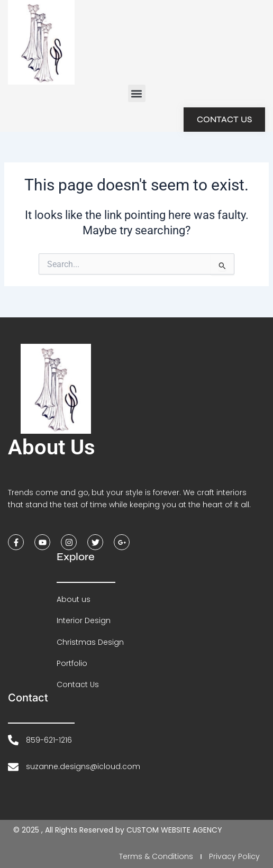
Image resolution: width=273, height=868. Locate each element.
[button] (137, 93)
